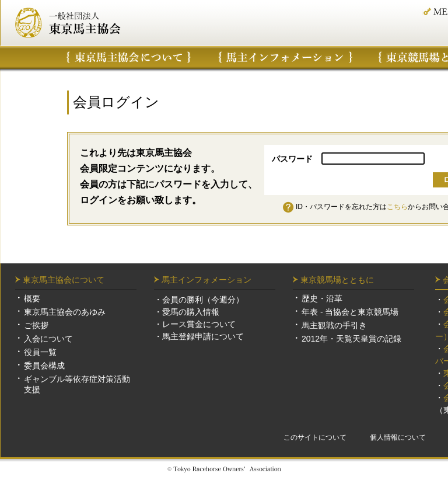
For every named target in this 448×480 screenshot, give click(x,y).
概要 (32, 298)
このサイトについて (315, 437)
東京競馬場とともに (337, 280)
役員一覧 (40, 352)
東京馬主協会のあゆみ (65, 312)
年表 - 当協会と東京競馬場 (350, 312)
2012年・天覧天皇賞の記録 (351, 339)
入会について (48, 339)
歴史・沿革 (322, 298)
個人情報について (398, 437)
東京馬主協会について (129, 57)
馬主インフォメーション (286, 57)
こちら (397, 207)
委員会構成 (44, 366)
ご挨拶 (36, 325)
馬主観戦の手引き (334, 325)
